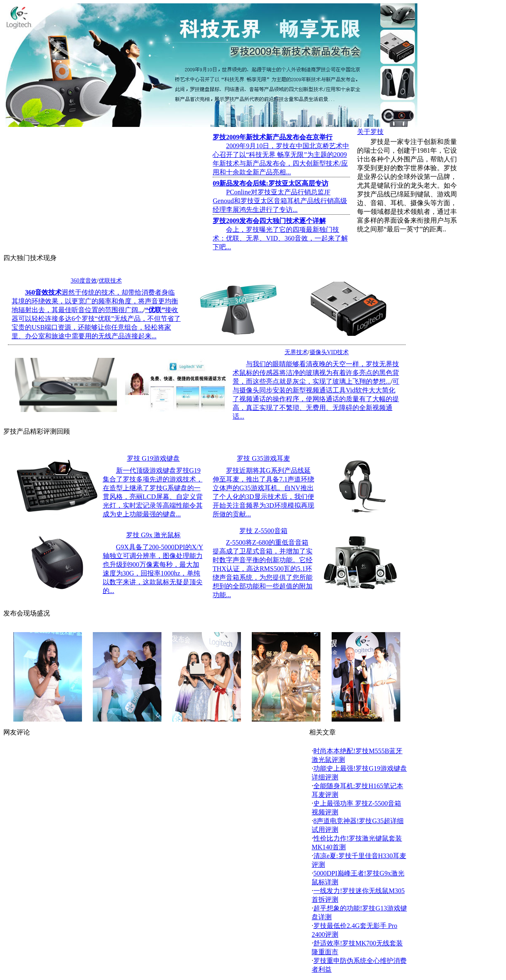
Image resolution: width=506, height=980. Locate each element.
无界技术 (296, 352)
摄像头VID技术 (329, 352)
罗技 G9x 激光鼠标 (154, 535)
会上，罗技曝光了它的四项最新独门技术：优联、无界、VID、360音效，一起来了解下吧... (280, 238)
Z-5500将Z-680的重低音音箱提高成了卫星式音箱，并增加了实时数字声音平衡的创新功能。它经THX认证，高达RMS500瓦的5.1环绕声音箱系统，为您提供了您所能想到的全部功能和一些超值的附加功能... (263, 569)
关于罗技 (370, 132)
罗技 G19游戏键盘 (154, 458)
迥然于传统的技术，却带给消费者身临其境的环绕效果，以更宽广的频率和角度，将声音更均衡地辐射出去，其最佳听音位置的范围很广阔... (95, 301)
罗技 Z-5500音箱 (263, 531)
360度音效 (84, 281)
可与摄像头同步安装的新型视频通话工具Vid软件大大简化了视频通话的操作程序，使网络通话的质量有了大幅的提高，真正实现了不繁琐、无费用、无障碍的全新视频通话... (316, 399)
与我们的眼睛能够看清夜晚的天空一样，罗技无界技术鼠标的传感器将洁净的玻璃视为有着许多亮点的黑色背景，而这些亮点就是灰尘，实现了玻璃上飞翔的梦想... (316, 373)
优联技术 (110, 281)
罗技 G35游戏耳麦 (263, 458)
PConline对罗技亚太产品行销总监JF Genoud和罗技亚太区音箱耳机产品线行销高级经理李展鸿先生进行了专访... (280, 201)
